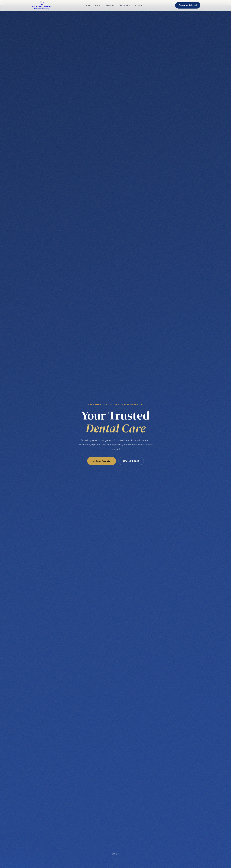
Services (110, 5)
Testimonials (124, 5)
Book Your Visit (102, 461)
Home (88, 5)
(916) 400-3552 (131, 461)
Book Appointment (188, 5)
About (98, 5)
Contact (139, 5)
